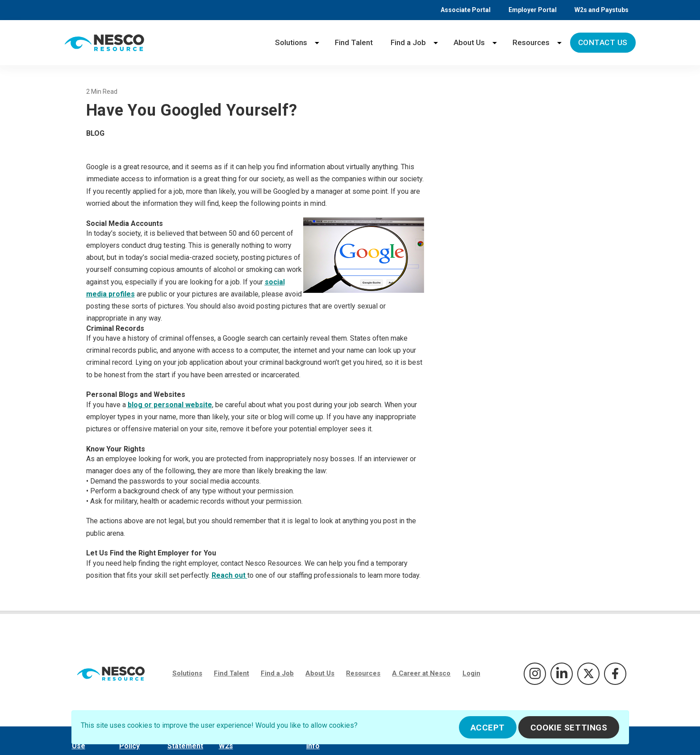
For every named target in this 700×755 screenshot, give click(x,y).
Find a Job (408, 42)
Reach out (229, 575)
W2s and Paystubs (602, 10)
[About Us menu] (495, 43)
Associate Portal (466, 10)
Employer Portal (533, 10)
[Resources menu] (559, 43)
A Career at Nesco (421, 673)
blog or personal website (170, 405)
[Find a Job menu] (436, 43)
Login (471, 673)
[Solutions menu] (317, 43)
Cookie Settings (569, 728)
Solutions (291, 42)
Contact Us (603, 42)
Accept (488, 728)
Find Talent (354, 42)
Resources (531, 42)
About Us (469, 42)
